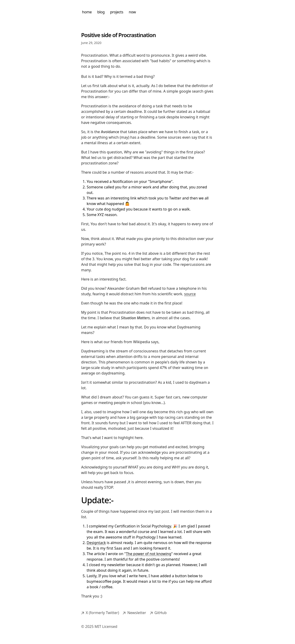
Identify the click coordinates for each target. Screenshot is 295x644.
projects (117, 12)
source (190, 294)
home (87, 12)
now (132, 12)
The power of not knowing (149, 554)
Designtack (96, 543)
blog (101, 12)
